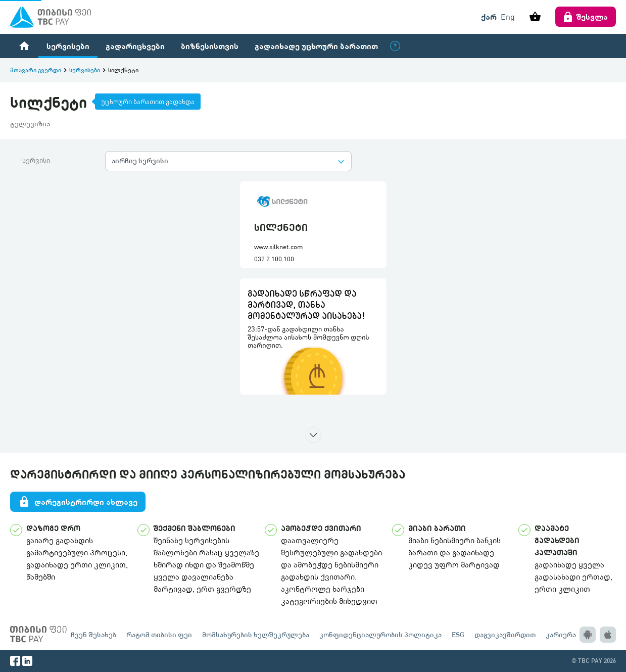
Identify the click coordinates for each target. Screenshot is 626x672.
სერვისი (36, 160)
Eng (508, 17)
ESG (458, 634)
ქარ (489, 16)
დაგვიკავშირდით (505, 634)
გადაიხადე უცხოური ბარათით (316, 46)
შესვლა (586, 17)
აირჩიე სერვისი (140, 160)
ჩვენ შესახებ (93, 634)
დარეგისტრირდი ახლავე (78, 502)
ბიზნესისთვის (210, 46)
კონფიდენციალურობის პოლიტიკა (380, 634)
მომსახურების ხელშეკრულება (256, 634)
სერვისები (68, 46)
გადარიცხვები (135, 46)
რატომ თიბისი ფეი (159, 634)
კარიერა (561, 634)
